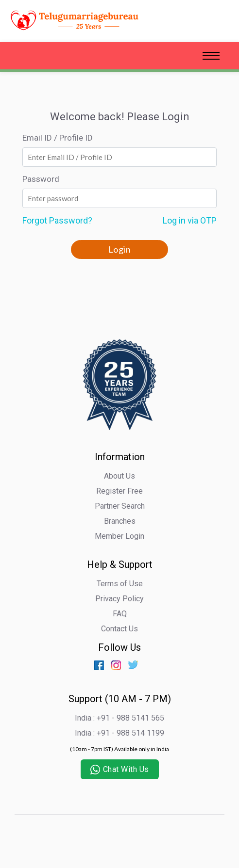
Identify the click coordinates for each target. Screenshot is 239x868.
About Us (119, 476)
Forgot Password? (57, 220)
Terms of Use (120, 584)
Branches (120, 521)
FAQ (120, 614)
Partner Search (120, 506)
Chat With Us (120, 770)
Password (41, 179)
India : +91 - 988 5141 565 (119, 718)
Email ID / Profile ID (58, 138)
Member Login (119, 536)
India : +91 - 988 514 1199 (119, 733)
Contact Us (119, 629)
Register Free (119, 491)
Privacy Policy (119, 599)
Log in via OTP (190, 220)
